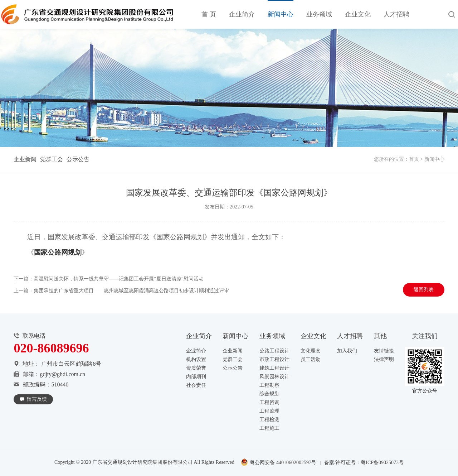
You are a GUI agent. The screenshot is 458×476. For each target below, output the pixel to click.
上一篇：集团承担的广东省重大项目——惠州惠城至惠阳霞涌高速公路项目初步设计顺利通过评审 (121, 291)
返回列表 (424, 290)
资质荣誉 (196, 368)
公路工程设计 (274, 351)
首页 (414, 159)
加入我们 (347, 351)
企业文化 (358, 14)
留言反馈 (37, 399)
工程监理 (269, 411)
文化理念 (311, 351)
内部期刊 (196, 377)
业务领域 (319, 14)
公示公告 (78, 159)
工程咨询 (269, 402)
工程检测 (269, 420)
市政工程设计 (274, 359)
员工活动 (311, 359)
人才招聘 (396, 14)
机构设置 (196, 359)
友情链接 (384, 351)
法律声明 (384, 359)
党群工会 (52, 159)
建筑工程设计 (274, 368)
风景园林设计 (274, 377)
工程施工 (269, 428)
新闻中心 (281, 14)
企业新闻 (25, 159)
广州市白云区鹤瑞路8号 (71, 364)
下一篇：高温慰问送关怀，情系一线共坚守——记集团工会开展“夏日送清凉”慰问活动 (108, 280)
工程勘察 (269, 385)
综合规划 (269, 394)
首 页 (209, 14)
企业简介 (242, 14)
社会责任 (196, 385)
